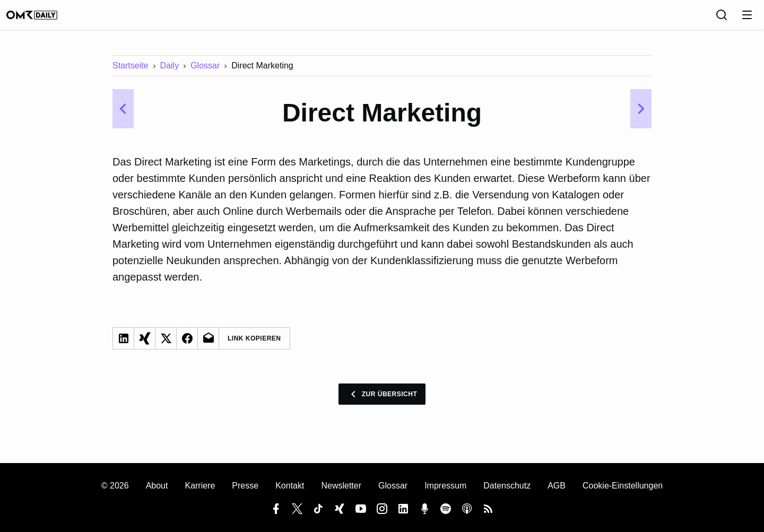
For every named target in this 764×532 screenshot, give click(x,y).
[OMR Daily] (42, 19)
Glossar (205, 73)
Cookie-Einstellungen (623, 486)
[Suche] (722, 19)
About (157, 486)
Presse (245, 486)
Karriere (200, 486)
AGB (557, 486)
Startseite (131, 73)
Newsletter (341, 486)
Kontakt (290, 486)
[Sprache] (698, 19)
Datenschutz (507, 486)
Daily (170, 73)
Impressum (445, 486)
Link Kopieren (254, 346)
